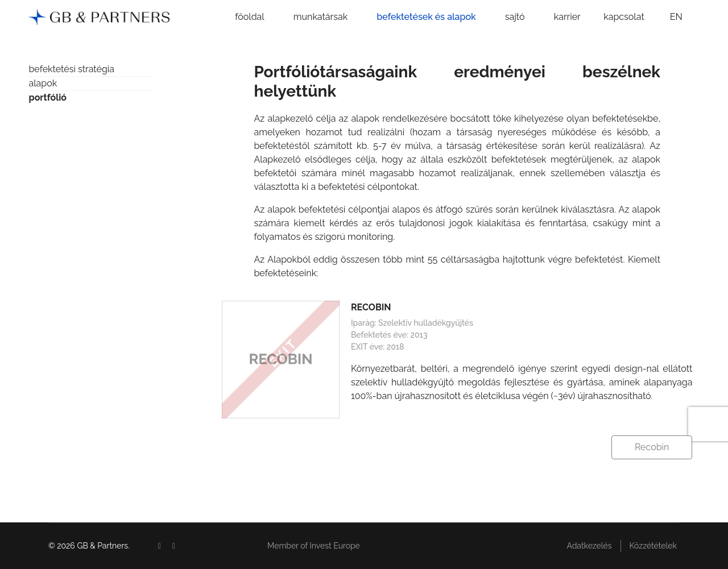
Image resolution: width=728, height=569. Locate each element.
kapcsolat (624, 17)
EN (676, 17)
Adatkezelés (589, 546)
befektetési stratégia (72, 69)
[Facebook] (160, 546)
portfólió (48, 97)
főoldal (249, 17)
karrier (567, 17)
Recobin (652, 447)
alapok (43, 83)
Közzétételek (653, 546)
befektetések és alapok (426, 17)
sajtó (515, 17)
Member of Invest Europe (314, 546)
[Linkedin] (174, 546)
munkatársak (320, 17)
